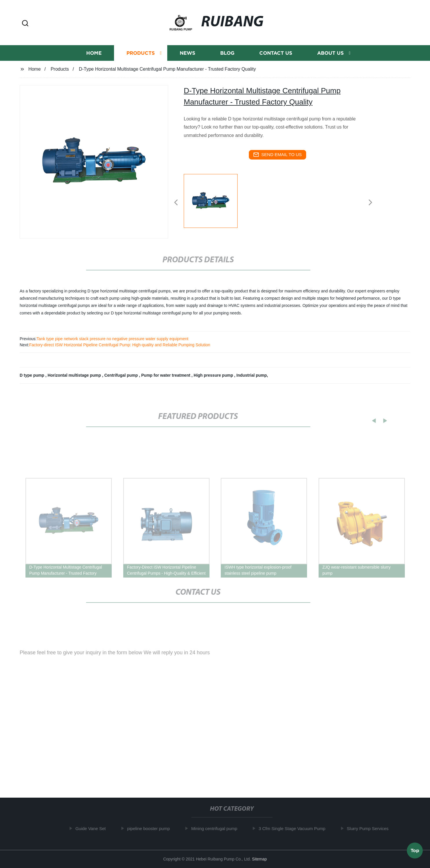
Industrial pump (252, 375)
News (188, 53)
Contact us (276, 53)
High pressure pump (214, 375)
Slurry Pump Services (370, 828)
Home (94, 53)
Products (141, 53)
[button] (25, 24)
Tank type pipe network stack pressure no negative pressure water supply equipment (112, 339)
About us (330, 53)
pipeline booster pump (151, 828)
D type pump (33, 375)
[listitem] (215, 200)
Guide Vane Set (93, 828)
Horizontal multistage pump (75, 375)
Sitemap (259, 859)
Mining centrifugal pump (217, 828)
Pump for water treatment (166, 375)
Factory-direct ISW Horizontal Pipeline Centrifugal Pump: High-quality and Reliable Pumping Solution (120, 345)
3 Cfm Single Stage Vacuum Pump (295, 828)
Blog (227, 53)
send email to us (278, 155)
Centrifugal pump (122, 375)
